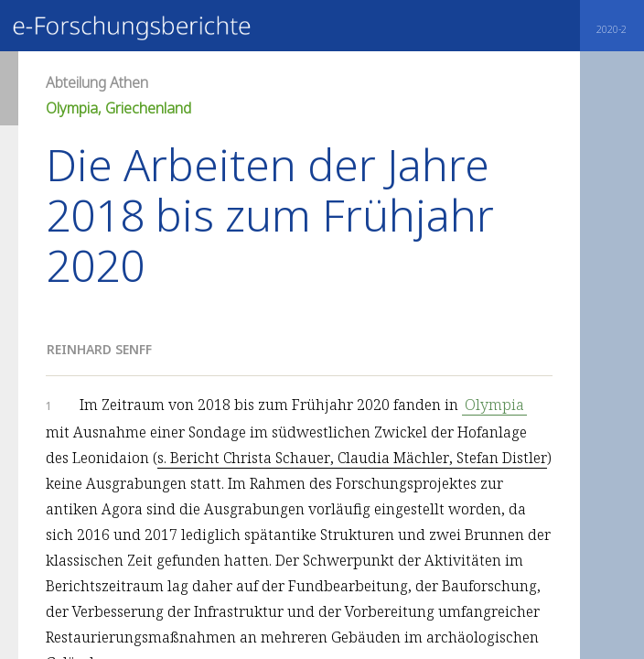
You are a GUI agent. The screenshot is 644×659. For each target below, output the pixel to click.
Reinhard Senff (99, 349)
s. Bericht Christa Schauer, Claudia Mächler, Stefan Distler (352, 458)
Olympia (494, 405)
